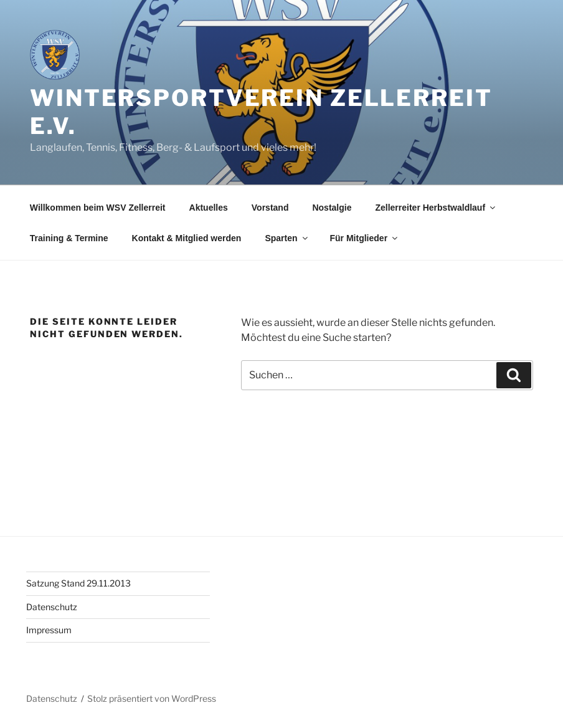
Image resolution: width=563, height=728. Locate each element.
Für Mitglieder (365, 238)
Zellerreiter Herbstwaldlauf (436, 208)
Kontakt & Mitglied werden (187, 238)
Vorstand (270, 208)
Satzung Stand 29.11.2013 (78, 583)
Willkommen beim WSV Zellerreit (98, 208)
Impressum (49, 630)
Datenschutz (52, 607)
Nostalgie (332, 208)
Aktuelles (209, 208)
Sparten (287, 238)
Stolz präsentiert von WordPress (152, 698)
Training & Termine (69, 238)
